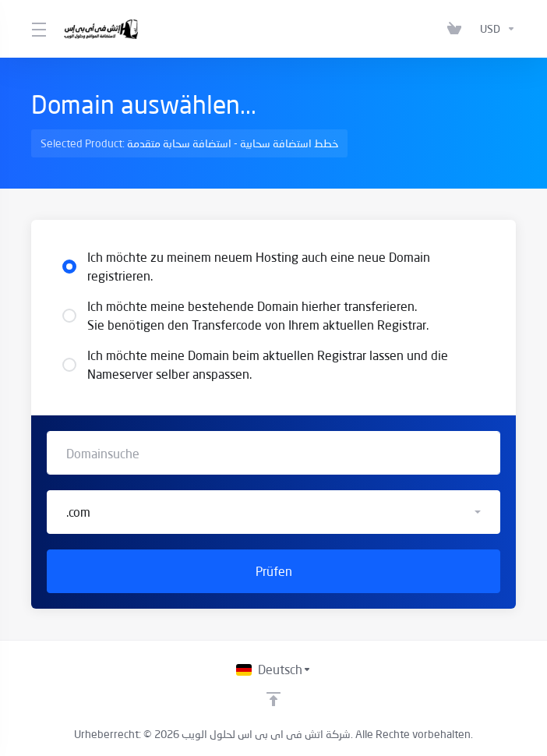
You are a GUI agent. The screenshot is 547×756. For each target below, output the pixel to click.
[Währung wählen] (495, 29)
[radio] (69, 267)
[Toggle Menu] (38, 29)
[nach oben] (273, 699)
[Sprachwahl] (274, 669)
